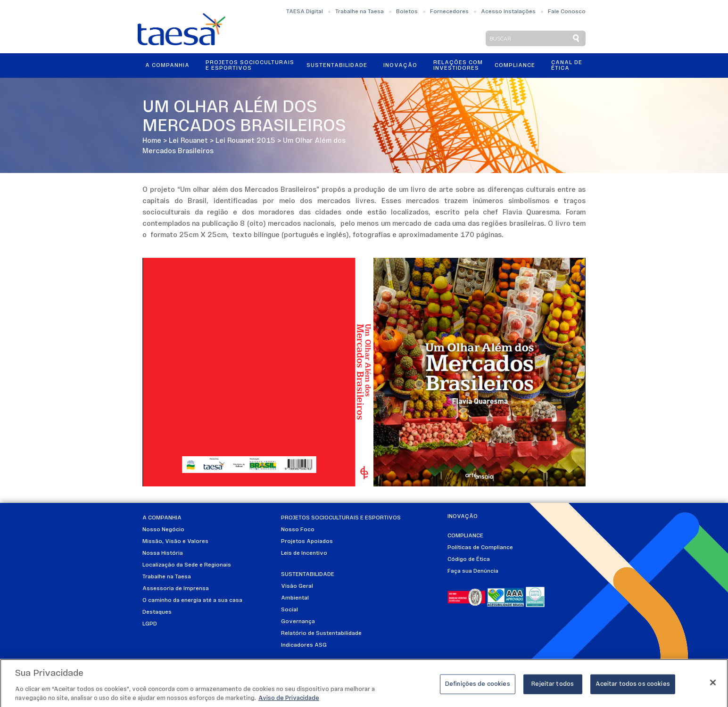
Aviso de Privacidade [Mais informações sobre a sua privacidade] (289, 702)
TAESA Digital (305, 12)
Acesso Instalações (508, 12)
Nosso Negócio (163, 530)
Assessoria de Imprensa (176, 589)
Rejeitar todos (553, 687)
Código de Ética (469, 559)
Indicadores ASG (304, 645)
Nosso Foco (298, 530)
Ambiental (295, 598)
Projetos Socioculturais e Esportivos (250, 66)
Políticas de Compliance (480, 548)
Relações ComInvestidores (458, 66)
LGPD (150, 624)
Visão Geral (297, 586)
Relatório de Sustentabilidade (321, 633)
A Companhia (167, 66)
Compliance (515, 66)
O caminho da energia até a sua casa (192, 600)
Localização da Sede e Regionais (187, 565)
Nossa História (163, 553)
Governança (298, 622)
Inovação (400, 66)
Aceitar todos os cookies (633, 687)
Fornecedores (449, 12)
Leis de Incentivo (304, 553)
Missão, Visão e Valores (175, 542)
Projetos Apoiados (307, 542)
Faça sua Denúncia (473, 571)
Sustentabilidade (337, 66)
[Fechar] (713, 685)
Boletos (407, 12)
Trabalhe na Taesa (360, 12)
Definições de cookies (478, 687)
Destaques (157, 612)
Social (290, 610)
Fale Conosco (567, 12)
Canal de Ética (567, 66)
